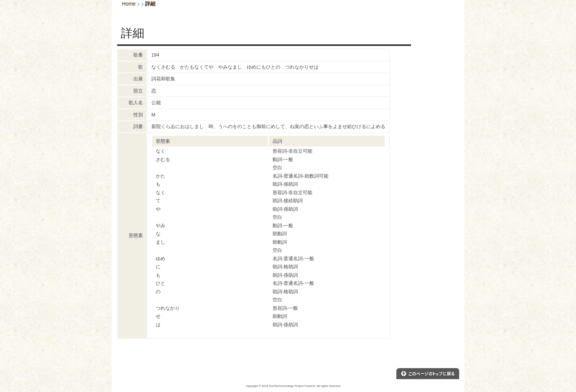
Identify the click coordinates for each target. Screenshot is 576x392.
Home (129, 4)
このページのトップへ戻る (428, 374)
